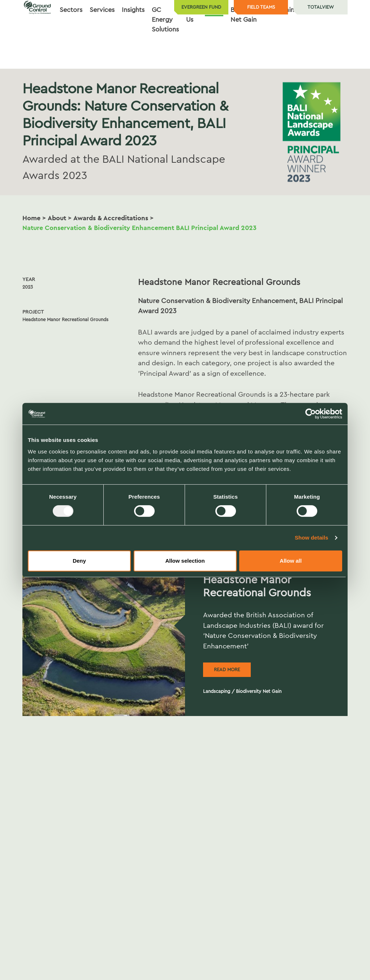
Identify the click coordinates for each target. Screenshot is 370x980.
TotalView (321, 7)
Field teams (261, 7)
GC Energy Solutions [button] (165, 49)
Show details (312, 538)
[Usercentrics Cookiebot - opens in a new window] (311, 414)
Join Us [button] (192, 44)
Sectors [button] (71, 39)
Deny (79, 561)
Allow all (291, 561)
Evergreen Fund (201, 7)
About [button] (214, 39)
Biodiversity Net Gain (259, 691)
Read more (227, 670)
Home (31, 218)
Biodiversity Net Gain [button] (248, 44)
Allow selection (185, 561)
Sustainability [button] (292, 39)
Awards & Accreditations (111, 218)
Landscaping (217, 691)
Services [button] (102, 39)
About (57, 218)
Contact (332, 39)
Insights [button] (133, 39)
